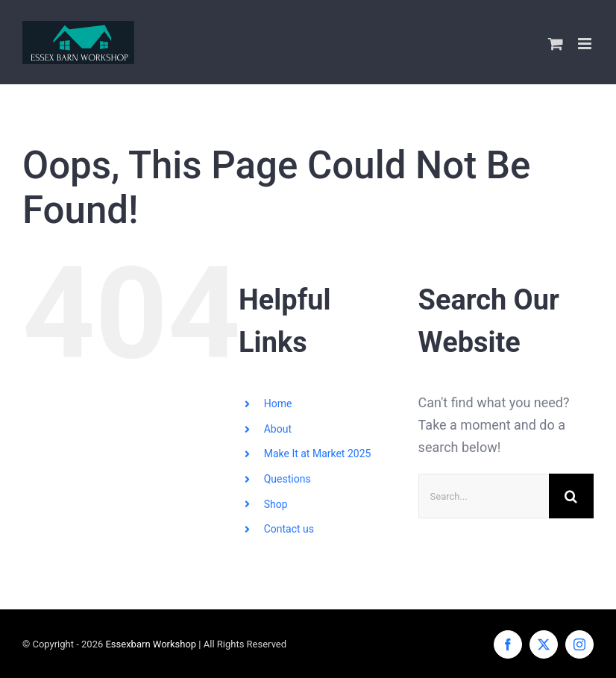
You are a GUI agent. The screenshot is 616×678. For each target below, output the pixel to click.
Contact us (289, 529)
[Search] (571, 496)
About (278, 429)
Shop (276, 504)
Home (278, 404)
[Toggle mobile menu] (586, 44)
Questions (287, 479)
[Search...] (484, 496)
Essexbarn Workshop (151, 644)
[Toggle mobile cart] (556, 44)
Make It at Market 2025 (318, 453)
